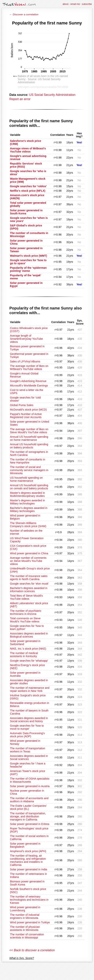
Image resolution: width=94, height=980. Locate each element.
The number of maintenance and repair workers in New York (30, 689)
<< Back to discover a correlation (32, 950)
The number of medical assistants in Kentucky (24, 655)
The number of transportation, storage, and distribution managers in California (28, 816)
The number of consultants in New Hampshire (28, 461)
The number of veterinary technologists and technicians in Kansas (29, 900)
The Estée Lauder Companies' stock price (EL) (28, 807)
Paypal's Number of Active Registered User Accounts (26, 416)
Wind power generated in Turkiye (30, 922)
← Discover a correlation (24, 14)
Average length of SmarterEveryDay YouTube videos (26, 339)
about (66, 4)
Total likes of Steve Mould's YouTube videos (26, 597)
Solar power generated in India (29, 869)
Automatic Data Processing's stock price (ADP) (27, 735)
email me (75, 4)
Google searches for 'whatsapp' (29, 661)
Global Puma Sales (22, 405)
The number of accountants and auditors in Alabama (29, 800)
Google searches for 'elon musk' (29, 584)
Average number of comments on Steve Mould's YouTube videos (28, 561)
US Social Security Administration (52, 95)
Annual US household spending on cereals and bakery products (29, 487)
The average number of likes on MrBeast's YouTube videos (29, 367)
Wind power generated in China (29, 553)
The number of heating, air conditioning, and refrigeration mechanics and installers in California (28, 860)
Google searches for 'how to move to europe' (27, 727)
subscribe (87, 4)
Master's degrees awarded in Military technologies (27, 502)
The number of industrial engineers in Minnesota (25, 916)
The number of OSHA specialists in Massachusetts (30, 780)
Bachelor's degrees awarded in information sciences (29, 590)
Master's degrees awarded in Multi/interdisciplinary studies (27, 494)
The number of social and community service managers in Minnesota (29, 470)
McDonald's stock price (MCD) (28, 410)
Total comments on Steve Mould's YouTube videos (25, 620)
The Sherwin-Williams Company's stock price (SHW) (28, 525)
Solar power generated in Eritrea (30, 824)
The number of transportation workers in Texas (28, 750)
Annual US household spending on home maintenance (29, 438)
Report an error (20, 99)
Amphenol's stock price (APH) (28, 851)
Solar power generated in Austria (30, 786)
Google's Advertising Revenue (28, 381)
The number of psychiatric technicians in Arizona (26, 612)
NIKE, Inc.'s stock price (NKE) (28, 649)
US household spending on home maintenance (26, 479)
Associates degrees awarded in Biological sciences (29, 635)
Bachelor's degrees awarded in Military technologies (29, 509)
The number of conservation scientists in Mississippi (27, 936)
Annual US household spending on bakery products (29, 446)
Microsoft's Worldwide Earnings (29, 386)
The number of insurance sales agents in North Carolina (29, 578)
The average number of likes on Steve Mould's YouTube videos (29, 431)
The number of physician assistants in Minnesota (25, 928)
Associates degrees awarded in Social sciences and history (29, 720)
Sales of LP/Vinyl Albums (25, 361)
